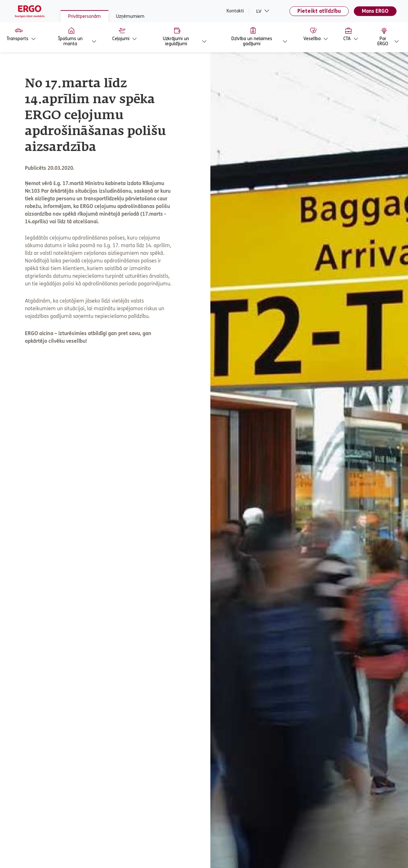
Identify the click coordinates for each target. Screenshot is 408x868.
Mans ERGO (375, 11)
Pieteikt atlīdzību (319, 11)
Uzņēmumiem (130, 16)
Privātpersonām (84, 16)
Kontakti (235, 11)
